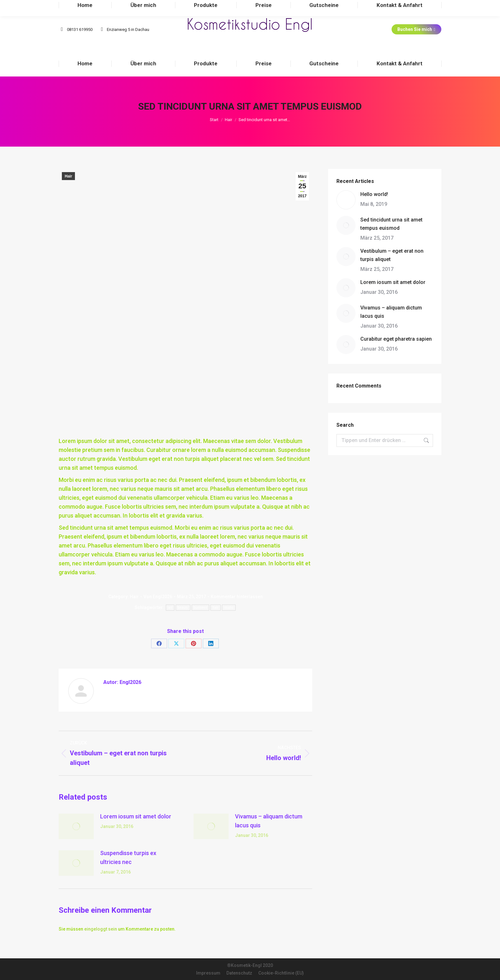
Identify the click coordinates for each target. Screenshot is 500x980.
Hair (68, 176)
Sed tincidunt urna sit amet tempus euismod (391, 224)
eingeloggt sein (101, 929)
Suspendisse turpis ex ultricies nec (128, 857)
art (170, 608)
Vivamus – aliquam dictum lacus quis (269, 821)
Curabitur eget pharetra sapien (396, 339)
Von (158, 597)
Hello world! (374, 194)
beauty (183, 608)
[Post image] (76, 826)
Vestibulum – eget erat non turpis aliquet (392, 255)
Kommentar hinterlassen (237, 597)
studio (229, 608)
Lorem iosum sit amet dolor (136, 816)
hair (216, 608)
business (201, 608)
